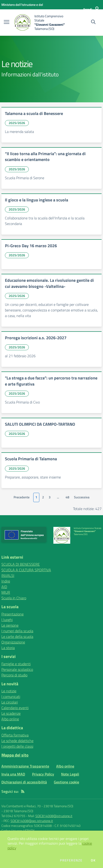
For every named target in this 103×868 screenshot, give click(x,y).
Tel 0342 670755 (13, 816)
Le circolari (10, 702)
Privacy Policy (43, 774)
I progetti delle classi (17, 746)
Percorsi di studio (14, 675)
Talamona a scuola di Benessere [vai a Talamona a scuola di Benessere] (34, 113)
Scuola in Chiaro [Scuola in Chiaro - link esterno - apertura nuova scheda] (14, 598)
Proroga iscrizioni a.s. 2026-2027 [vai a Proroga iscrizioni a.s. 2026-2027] (36, 338)
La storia (8, 648)
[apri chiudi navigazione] (7, 22)
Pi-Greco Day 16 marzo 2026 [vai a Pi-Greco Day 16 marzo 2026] (31, 246)
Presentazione (13, 614)
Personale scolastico (17, 669)
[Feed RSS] (23, 791)
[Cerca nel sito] (93, 22)
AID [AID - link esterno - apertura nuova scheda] (4, 587)
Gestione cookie (66, 782)
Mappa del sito (15, 755)
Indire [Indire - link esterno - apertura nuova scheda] (6, 581)
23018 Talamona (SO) (18, 811)
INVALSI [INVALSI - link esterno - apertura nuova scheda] (8, 575)
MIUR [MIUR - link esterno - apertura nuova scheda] (6, 592)
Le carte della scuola (17, 636)
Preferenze (71, 860)
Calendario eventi (15, 708)
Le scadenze (11, 713)
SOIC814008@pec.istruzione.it (32, 821)
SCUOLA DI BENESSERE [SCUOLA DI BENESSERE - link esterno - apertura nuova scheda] (21, 564)
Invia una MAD (13, 774)
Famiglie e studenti (16, 664)
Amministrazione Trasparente (25, 766)
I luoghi (7, 620)
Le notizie (9, 691)
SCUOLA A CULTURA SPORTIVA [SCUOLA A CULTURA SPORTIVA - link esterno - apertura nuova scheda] (26, 570)
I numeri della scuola (17, 631)
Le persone (10, 625)
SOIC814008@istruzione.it (54, 816)
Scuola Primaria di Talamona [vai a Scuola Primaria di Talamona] (31, 459)
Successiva (82, 497)
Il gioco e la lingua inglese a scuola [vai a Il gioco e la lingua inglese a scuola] (37, 200)
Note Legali (70, 774)
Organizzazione (13, 642)
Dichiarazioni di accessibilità (24, 782)
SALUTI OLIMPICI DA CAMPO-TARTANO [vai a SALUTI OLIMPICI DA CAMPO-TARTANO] (40, 424)
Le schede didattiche (17, 741)
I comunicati (11, 697)
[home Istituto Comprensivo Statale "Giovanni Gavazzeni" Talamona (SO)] (41, 23)
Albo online (10, 719)
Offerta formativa (15, 735)
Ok (93, 860)
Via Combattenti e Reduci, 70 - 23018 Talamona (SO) (37, 806)
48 (67, 497)
